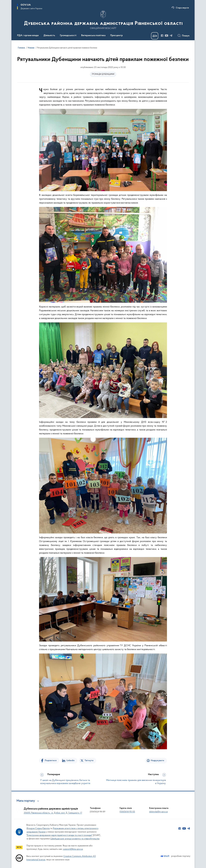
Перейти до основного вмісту (2, 2)
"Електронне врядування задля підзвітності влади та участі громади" (59, 835)
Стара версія (182, 8)
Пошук (186, 36)
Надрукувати (157, 761)
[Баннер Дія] (155, 36)
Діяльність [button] (49, 36)
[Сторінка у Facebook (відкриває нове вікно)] (162, 36)
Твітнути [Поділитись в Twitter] (89, 761)
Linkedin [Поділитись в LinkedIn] (71, 761)
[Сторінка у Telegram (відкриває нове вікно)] (171, 36)
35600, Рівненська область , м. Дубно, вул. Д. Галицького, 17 (53, 813)
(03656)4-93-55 (127, 812)
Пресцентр (117, 36)
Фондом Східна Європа (38, 828)
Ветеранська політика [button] (93, 36)
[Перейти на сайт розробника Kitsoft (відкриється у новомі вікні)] (165, 856)
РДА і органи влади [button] (28, 36)
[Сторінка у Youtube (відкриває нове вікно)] (167, 36)
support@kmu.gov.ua (73, 849)
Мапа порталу (26, 801)
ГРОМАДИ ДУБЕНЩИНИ (103, 74)
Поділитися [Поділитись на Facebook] (51, 761)
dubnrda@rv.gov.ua (158, 812)
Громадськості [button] (68, 36)
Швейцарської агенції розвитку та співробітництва (75, 839)
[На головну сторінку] (103, 20)
